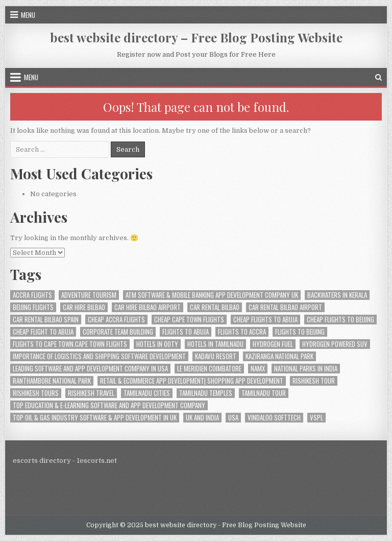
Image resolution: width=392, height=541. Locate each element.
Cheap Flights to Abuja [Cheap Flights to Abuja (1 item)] (265, 320)
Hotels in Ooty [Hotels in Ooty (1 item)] (157, 344)
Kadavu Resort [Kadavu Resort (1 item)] (216, 356)
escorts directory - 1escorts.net (65, 461)
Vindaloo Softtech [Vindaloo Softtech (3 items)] (274, 418)
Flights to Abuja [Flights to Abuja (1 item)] (186, 332)
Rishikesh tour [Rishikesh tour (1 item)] (314, 381)
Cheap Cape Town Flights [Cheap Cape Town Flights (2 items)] (189, 320)
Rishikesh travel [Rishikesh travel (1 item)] (91, 393)
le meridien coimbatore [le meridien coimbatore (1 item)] (209, 369)
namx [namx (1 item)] (258, 369)
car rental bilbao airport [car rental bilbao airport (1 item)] (285, 307)
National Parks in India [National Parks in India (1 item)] (306, 369)
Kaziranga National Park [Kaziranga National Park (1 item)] (279, 356)
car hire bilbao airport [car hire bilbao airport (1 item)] (148, 307)
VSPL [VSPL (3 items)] (316, 418)
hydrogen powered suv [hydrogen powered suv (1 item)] (335, 344)
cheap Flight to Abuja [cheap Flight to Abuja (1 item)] (43, 332)
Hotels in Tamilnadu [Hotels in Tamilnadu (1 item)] (215, 344)
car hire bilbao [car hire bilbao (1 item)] (84, 307)
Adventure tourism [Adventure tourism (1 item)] (89, 295)
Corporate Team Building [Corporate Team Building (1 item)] (118, 332)
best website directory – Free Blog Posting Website (196, 37)
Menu (28, 15)
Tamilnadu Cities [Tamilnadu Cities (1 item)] (147, 393)
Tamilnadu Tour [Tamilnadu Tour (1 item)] (264, 393)
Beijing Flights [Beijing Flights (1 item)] (33, 307)
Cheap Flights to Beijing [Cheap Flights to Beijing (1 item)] (340, 320)
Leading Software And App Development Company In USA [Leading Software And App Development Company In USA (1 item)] (90, 369)
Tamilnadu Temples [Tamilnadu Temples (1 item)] (206, 393)
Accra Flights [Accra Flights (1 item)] (32, 295)
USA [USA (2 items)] (233, 418)
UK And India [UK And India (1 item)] (202, 418)
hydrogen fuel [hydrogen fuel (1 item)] (273, 344)
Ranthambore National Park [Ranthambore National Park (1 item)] (52, 381)
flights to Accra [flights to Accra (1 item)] (242, 332)
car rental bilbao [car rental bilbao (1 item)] (215, 307)
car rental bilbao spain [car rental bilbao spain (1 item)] (46, 320)
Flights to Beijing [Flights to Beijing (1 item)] (300, 332)
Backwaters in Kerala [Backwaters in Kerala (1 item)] (337, 295)
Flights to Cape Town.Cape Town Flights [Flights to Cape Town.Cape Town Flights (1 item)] (70, 344)
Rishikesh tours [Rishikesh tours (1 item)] (36, 393)
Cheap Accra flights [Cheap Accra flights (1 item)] (116, 320)
